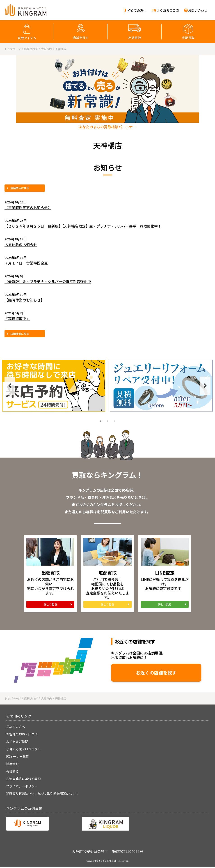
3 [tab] (114, 421)
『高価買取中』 (17, 318)
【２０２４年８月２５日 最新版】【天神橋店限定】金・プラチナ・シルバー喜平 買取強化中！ (83, 226)
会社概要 (12, 771)
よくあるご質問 (168, 10)
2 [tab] (107, 421)
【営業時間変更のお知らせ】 (28, 207)
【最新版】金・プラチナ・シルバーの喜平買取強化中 (48, 281)
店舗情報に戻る (20, 188)
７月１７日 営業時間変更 (26, 263)
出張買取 (135, 38)
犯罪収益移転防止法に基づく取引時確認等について (42, 794)
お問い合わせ (198, 10)
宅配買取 (188, 38)
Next (205, 386)
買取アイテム (27, 38)
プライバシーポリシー (22, 786)
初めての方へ (137, 10)
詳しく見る (50, 604)
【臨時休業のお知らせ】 (24, 300)
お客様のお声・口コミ (22, 734)
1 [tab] (101, 421)
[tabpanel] (54, 386)
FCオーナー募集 (17, 756)
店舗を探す (81, 38)
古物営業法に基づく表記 (23, 779)
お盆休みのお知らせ (21, 244)
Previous (10, 386)
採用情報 (12, 764)
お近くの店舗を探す (156, 673)
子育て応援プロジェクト (23, 749)
